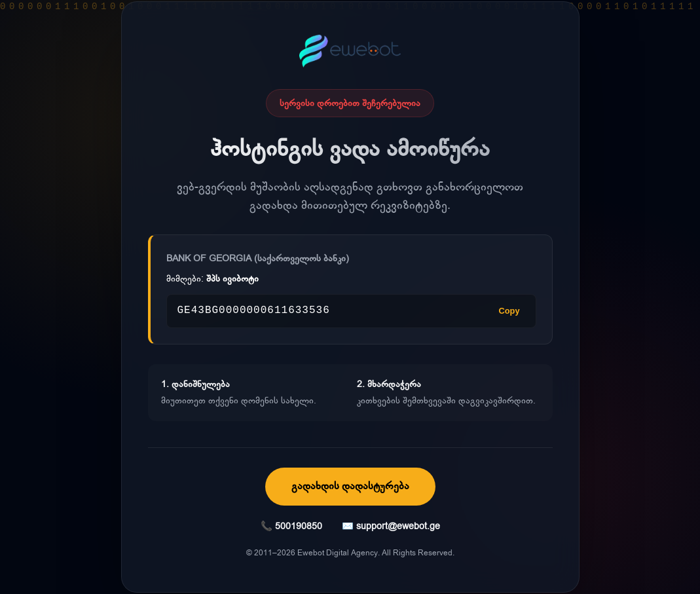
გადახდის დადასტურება (350, 486)
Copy (509, 311)
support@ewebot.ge (398, 526)
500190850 (299, 526)
